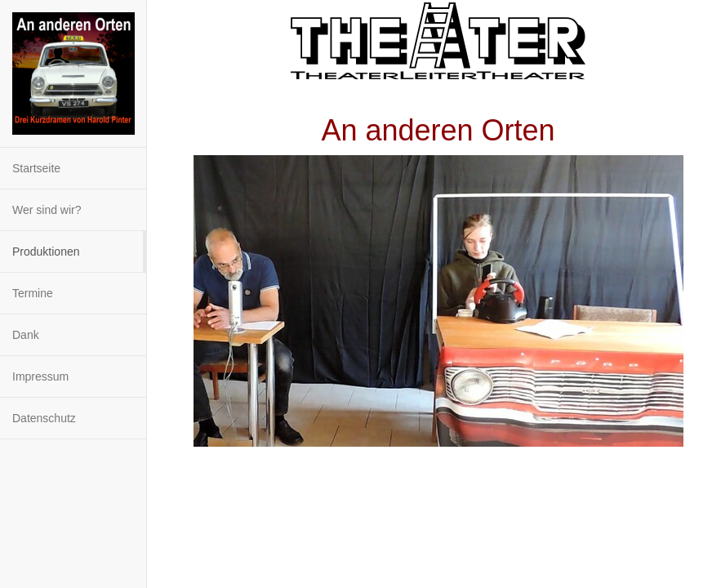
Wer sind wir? (47, 210)
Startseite (36, 168)
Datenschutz (44, 418)
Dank (26, 335)
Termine (33, 293)
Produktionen (46, 252)
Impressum (40, 376)
